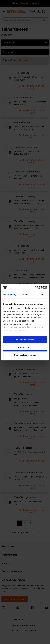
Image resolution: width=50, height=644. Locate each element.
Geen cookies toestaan (25, 355)
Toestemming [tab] (10, 295)
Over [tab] (41, 295)
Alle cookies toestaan (25, 339)
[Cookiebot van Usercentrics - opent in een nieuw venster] (36, 287)
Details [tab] (26, 295)
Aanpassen (25, 347)
